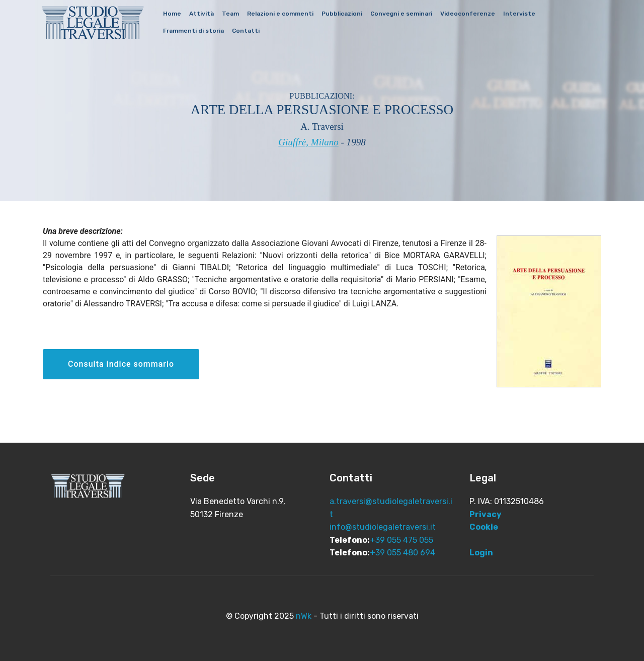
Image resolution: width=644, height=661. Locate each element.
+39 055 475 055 (401, 540)
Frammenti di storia (193, 31)
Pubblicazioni (342, 14)
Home (172, 14)
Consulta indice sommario (121, 364)
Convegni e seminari (401, 14)
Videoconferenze (468, 14)
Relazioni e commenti (280, 14)
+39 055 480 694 (403, 553)
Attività (202, 14)
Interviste (519, 14)
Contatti (246, 31)
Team (230, 14)
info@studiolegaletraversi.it (383, 527)
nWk (304, 616)
